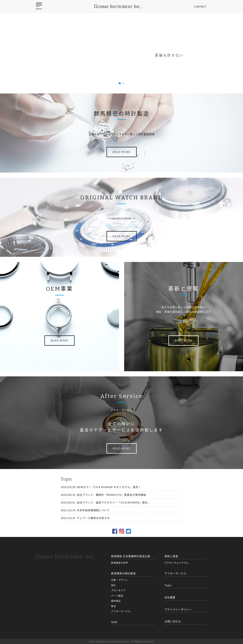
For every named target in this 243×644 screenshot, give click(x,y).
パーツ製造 (117, 596)
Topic (168, 585)
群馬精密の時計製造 (123, 573)
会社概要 (170, 597)
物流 (114, 606)
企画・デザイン (120, 580)
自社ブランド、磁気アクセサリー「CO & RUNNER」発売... (113, 502)
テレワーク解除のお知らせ (93, 518)
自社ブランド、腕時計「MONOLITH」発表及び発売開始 (111, 495)
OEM (114, 622)
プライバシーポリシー (178, 609)
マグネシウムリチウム (176, 563)
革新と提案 (171, 556)
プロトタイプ (118, 590)
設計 (114, 585)
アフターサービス (121, 611)
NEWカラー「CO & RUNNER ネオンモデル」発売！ (109, 487)
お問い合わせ (173, 621)
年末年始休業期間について (93, 510)
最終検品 (116, 601)
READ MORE (121, 152)
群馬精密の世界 (120, 563)
